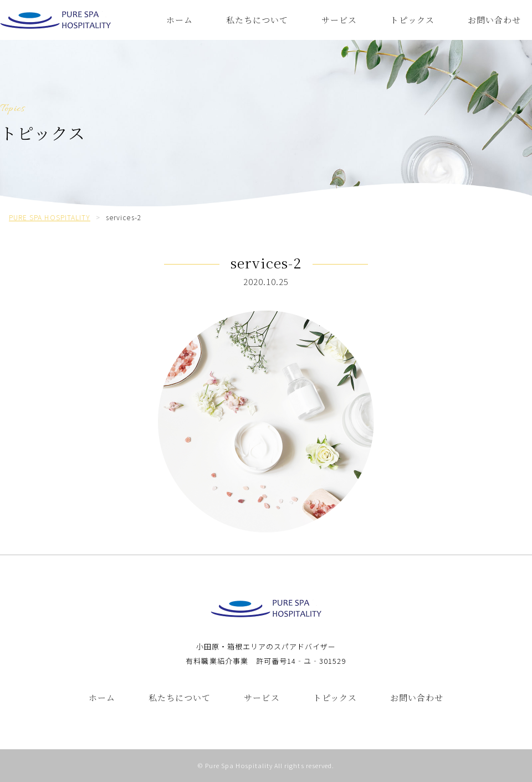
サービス (339, 20)
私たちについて (257, 20)
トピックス (412, 20)
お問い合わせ (494, 20)
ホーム (180, 20)
